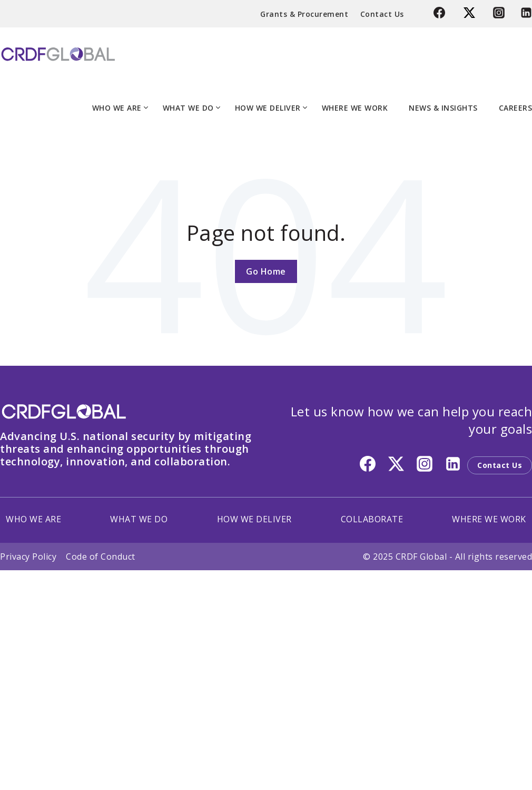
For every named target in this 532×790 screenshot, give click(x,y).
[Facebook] (441, 15)
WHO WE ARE (117, 108)
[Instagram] (499, 15)
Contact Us (382, 14)
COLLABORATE (372, 519)
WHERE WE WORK (355, 108)
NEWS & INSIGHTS (443, 108)
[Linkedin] (522, 15)
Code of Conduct (101, 557)
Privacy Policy (28, 557)
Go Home (266, 271)
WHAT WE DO (188, 108)
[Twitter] (471, 15)
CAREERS (516, 108)
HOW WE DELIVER (268, 108)
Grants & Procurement (304, 14)
